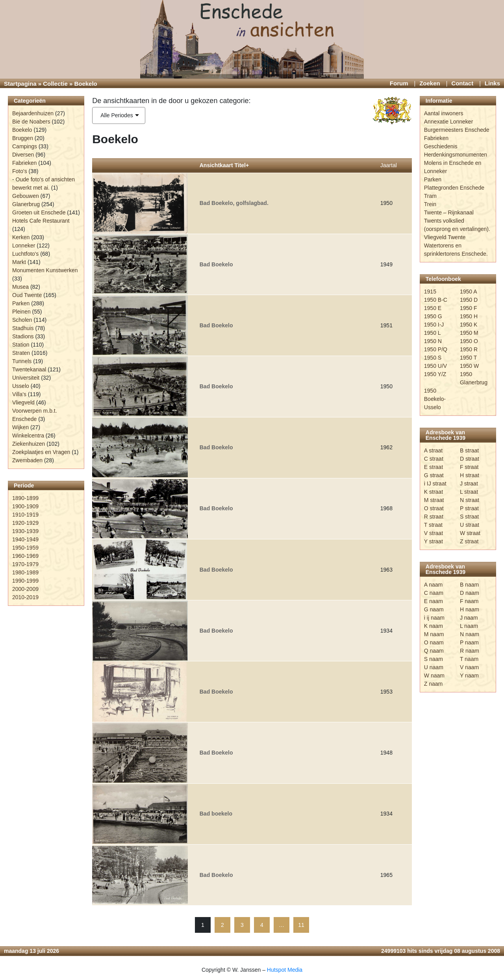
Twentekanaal (29, 369)
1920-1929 (25, 523)
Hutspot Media (285, 970)
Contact (462, 83)
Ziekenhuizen (29, 444)
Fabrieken (24, 163)
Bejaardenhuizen (33, 113)
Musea (20, 287)
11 (301, 925)
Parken (21, 303)
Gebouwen (26, 196)
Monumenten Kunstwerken (45, 270)
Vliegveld (23, 402)
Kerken (21, 237)
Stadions (23, 336)
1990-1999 (25, 581)
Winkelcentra (28, 436)
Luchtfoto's (25, 254)
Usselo (21, 386)
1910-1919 (25, 515)
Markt (19, 262)
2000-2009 (25, 589)
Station (21, 345)
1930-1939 (25, 531)
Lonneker (24, 245)
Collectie (55, 84)
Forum (399, 83)
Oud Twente (27, 295)
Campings (25, 146)
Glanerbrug (26, 204)
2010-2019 (25, 597)
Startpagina (20, 84)
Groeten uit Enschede (39, 212)
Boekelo (22, 130)
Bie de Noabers (31, 122)
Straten (21, 353)
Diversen (23, 155)
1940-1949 (25, 539)
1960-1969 (25, 556)
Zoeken (430, 83)
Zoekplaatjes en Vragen (41, 452)
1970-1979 (25, 564)
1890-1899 (25, 498)
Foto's (20, 171)
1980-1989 (25, 572)
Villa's (19, 394)
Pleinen (21, 312)
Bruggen (23, 138)
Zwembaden (27, 460)
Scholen (22, 320)
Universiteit (26, 378)
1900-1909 (25, 506)
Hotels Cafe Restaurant (41, 221)
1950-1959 (25, 548)
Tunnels (22, 361)
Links (492, 83)
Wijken (20, 427)
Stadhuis (23, 328)
